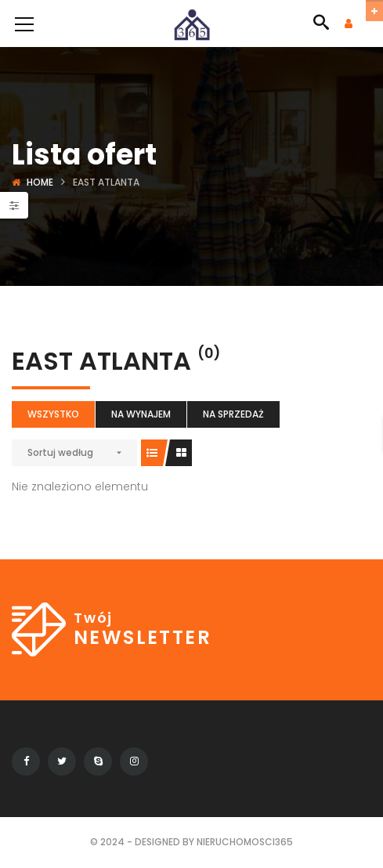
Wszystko (53, 414)
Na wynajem (141, 414)
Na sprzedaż (233, 414)
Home (40, 182)
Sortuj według (60, 452)
